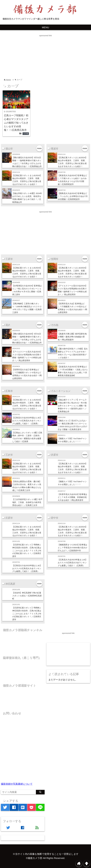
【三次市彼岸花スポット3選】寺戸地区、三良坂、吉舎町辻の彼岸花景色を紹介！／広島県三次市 (27, 502)
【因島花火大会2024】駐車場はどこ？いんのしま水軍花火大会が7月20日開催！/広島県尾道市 (73, 196)
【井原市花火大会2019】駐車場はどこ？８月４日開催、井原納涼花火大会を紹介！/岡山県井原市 (72, 497)
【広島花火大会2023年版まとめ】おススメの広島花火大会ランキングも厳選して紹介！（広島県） (27, 421)
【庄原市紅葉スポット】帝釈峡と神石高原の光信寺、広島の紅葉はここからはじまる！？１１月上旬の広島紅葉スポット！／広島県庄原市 (27, 551)
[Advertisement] (45, 55)
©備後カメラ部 (34, 858)
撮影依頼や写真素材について (17, 784)
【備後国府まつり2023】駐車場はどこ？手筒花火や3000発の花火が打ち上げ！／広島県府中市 (72, 548)
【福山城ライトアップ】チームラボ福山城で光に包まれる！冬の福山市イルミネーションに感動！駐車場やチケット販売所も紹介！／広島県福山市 (72, 406)
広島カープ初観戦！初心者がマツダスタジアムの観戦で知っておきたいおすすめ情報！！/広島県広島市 (16, 123)
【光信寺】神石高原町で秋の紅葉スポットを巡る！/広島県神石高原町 (27, 596)
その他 (26, 134)
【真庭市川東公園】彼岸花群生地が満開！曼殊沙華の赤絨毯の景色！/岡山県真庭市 (72, 337)
